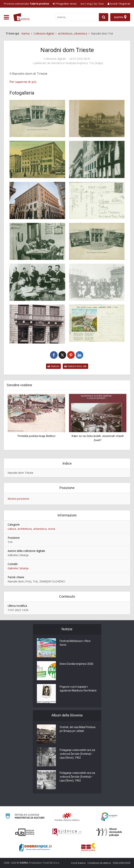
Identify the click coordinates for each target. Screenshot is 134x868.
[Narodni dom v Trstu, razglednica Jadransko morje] (97, 323)
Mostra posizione (18, 499)
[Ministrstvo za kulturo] (25, 817)
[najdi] (104, 17)
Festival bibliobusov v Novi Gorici (75, 643)
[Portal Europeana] (109, 817)
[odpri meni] (6, 17)
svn (82, 4)
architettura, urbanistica (32, 529)
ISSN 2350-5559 (122, 863)
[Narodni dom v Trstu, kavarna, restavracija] (97, 241)
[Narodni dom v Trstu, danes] (37, 200)
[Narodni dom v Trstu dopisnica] (97, 200)
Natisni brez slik (75, 366)
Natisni (53, 366)
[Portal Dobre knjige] (35, 847)
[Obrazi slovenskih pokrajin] (109, 832)
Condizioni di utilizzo (99, 863)
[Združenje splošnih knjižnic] (88, 847)
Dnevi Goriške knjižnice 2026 (77, 664)
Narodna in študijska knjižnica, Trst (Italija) (77, 63)
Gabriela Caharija (18, 568)
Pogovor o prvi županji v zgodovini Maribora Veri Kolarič (78, 689)
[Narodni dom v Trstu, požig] (97, 159)
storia (52, 529)
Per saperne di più (23, 82)
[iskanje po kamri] (77, 17)
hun (101, 4)
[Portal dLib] (25, 832)
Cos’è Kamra (78, 863)
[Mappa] (120, 17)
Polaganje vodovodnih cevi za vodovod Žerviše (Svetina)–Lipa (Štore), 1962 (77, 754)
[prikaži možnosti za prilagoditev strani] (65, 4)
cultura (12, 529)
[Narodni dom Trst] (37, 118)
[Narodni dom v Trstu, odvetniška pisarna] (37, 282)
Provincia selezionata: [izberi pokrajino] (26, 4)
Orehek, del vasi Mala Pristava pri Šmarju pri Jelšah (78, 729)
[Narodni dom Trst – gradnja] (97, 118)
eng (89, 4)
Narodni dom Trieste (20, 473)
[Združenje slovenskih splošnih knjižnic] (67, 832)
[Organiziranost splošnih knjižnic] (67, 817)
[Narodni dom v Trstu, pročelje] (37, 324)
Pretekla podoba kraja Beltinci (36, 436)
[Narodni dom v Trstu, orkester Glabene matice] (97, 282)
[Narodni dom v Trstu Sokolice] (37, 241)
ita (95, 4)
